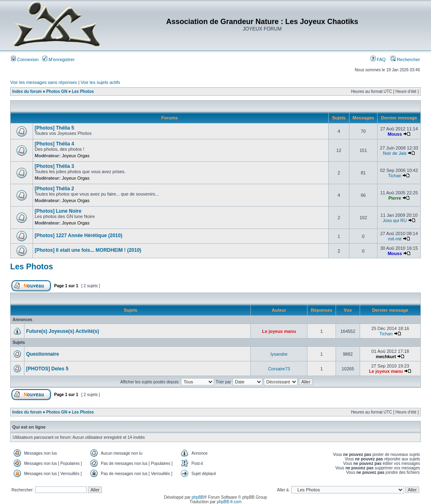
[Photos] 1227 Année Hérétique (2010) (78, 235)
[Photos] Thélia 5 (54, 128)
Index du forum (27, 91)
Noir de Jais (395, 153)
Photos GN (57, 91)
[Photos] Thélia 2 (54, 189)
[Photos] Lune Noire (58, 211)
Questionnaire (43, 354)
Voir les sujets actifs (101, 82)
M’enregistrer (59, 59)
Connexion (25, 59)
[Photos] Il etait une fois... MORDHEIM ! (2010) (88, 250)
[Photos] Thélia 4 (54, 144)
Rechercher (405, 59)
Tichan (395, 176)
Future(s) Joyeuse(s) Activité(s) (63, 331)
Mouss (395, 134)
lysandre (279, 354)
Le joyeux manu (279, 331)
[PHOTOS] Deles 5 (47, 369)
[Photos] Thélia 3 (54, 166)
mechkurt (386, 357)
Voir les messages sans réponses (44, 82)
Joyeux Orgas (76, 156)
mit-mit (395, 239)
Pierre (395, 198)
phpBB (198, 497)
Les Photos (83, 91)
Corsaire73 (279, 369)
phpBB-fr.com (229, 502)
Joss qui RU (395, 220)
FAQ (378, 59)
